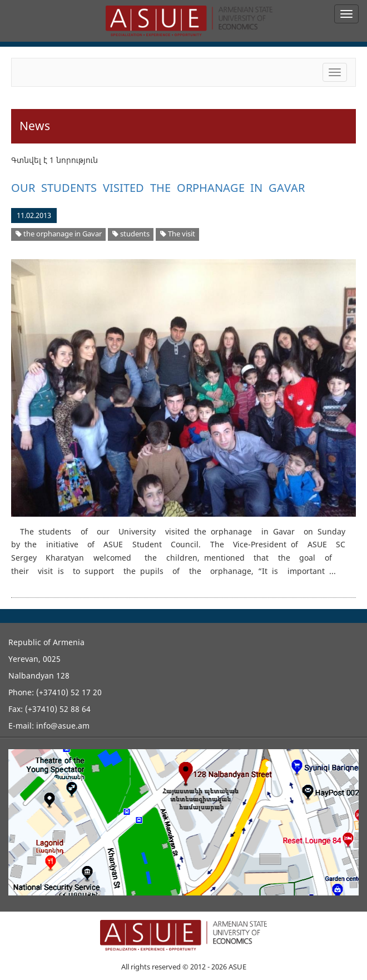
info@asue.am (63, 726)
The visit (178, 234)
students (131, 234)
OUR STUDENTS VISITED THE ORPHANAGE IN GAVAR (158, 188)
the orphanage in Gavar (59, 234)
